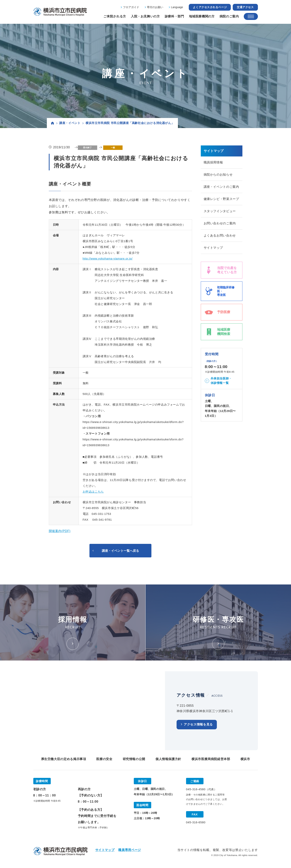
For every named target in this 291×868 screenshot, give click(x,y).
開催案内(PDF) (60, 531)
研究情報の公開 (134, 760)
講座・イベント (70, 123)
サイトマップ (213, 251)
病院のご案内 (229, 16)
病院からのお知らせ (218, 175)
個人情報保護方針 (168, 760)
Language (177, 7)
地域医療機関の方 (202, 16)
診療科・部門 (174, 16)
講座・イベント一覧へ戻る (120, 551)
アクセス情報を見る (198, 725)
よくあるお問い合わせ (220, 238)
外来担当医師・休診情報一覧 (221, 384)
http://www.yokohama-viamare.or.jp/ (108, 258)
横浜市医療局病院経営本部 (211, 760)
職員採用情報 (213, 163)
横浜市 (245, 760)
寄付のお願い (155, 7)
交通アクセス (245, 7)
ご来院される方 (115, 16)
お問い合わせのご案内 (220, 225)
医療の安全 (104, 760)
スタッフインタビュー (220, 213)
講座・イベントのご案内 (221, 188)
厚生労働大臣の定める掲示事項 (64, 760)
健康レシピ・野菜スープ (221, 200)
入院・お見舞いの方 (145, 16)
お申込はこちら (93, 492)
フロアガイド (131, 7)
